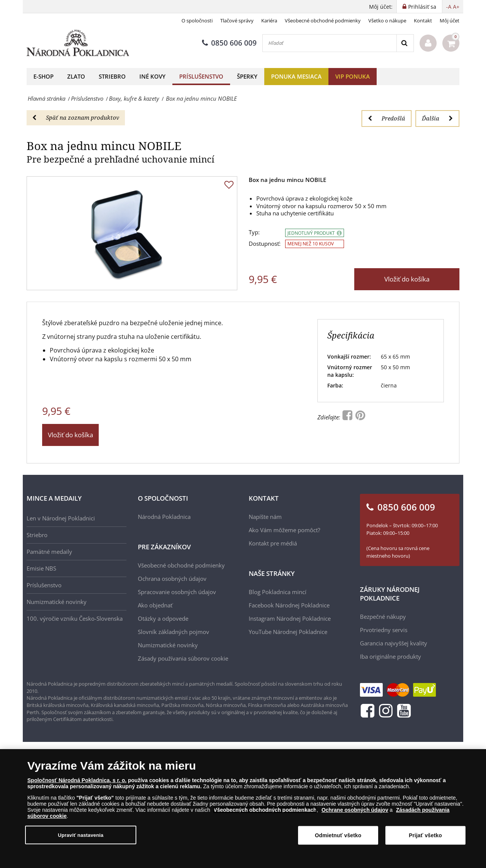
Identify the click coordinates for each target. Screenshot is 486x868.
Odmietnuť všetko (338, 835)
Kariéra (269, 21)
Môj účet (450, 21)
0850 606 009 (229, 43)
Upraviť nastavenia (80, 835)
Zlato (76, 76)
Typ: (254, 232)
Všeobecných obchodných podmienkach (265, 810)
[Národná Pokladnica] (78, 43)
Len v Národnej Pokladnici (61, 518)
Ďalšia (437, 118)
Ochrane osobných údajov (355, 810)
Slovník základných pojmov (174, 632)
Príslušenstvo (201, 76)
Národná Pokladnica (164, 517)
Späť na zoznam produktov (76, 117)
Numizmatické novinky (57, 602)
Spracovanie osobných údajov (177, 592)
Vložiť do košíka (407, 279)
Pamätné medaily (49, 552)
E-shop (43, 76)
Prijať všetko (425, 835)
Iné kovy (152, 76)
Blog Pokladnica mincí (278, 592)
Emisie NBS (41, 568)
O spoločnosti (197, 21)
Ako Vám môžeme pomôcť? (284, 530)
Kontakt (423, 21)
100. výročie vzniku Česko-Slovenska (75, 618)
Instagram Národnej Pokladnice (290, 618)
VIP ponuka (353, 76)
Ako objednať (155, 605)
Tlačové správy (237, 21)
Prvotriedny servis (384, 630)
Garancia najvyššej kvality (394, 643)
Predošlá (387, 118)
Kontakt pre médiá (273, 543)
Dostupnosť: (265, 244)
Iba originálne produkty (391, 656)
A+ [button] (456, 7)
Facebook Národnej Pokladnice (289, 605)
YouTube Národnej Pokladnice (288, 632)
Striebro (112, 76)
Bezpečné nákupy (383, 617)
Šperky (247, 76)
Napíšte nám (265, 517)
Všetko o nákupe (387, 21)
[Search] (405, 43)
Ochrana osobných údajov (172, 579)
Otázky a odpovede (163, 618)
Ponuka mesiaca (296, 76)
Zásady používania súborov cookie (183, 658)
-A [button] (449, 7)
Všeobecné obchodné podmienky (323, 21)
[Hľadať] (330, 43)
